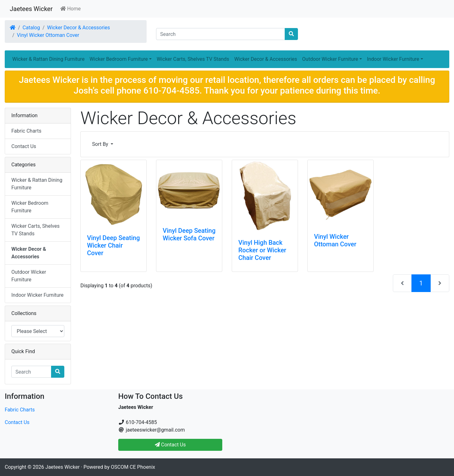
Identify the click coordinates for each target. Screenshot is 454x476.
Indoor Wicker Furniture (38, 295)
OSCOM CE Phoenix (133, 467)
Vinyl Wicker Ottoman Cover (48, 35)
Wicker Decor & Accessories (78, 28)
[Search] (221, 34)
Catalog (31, 28)
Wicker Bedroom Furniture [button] (119, 59)
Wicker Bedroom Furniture (30, 207)
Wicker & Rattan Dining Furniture (48, 59)
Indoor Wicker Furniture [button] (393, 59)
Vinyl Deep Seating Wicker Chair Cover (113, 245)
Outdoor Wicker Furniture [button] (330, 59)
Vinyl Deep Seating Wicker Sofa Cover (189, 234)
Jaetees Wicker (31, 9)
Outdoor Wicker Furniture (29, 276)
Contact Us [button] (170, 445)
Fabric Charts (26, 131)
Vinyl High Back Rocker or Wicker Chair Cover (262, 250)
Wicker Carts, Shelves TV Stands (193, 59)
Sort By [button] (101, 144)
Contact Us (24, 146)
